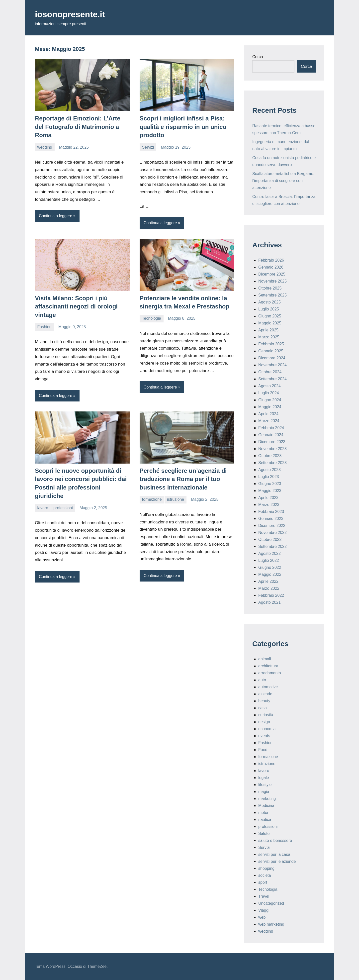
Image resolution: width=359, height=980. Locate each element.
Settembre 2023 (272, 463)
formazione (152, 500)
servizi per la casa (274, 854)
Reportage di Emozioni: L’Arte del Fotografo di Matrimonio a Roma (78, 127)
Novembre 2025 (272, 281)
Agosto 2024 (269, 386)
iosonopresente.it (72, 14)
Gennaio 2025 (271, 351)
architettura (268, 666)
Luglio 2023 (269, 477)
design (264, 722)
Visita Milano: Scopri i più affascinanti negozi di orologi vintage (76, 306)
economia (267, 729)
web (262, 917)
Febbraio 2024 (271, 428)
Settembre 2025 (272, 295)
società (265, 875)
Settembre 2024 (272, 379)
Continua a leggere (56, 216)
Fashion (45, 327)
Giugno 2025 (270, 316)
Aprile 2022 (268, 581)
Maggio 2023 (270, 491)
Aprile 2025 (268, 330)
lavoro (43, 508)
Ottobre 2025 (270, 288)
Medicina (266, 806)
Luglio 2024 (269, 393)
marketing (267, 799)
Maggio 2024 (270, 407)
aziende (265, 694)
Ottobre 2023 (270, 456)
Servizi (148, 147)
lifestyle (265, 785)
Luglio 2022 (269, 560)
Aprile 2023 (268, 498)
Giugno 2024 (270, 400)
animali (265, 659)
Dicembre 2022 (272, 526)
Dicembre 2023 (272, 442)
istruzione (176, 500)
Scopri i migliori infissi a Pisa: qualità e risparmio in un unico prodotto (183, 127)
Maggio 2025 (270, 323)
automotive (268, 687)
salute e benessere (275, 840)
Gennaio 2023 (271, 519)
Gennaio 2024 (271, 435)
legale (264, 778)
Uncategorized (271, 903)
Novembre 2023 (272, 449)
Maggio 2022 (270, 574)
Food (263, 750)
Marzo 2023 (269, 505)
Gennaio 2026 (271, 267)
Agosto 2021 (269, 602)
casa (263, 708)
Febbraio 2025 (271, 344)
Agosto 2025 (269, 302)
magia (264, 792)
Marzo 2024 (269, 421)
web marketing (271, 924)
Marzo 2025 (269, 337)
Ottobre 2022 (270, 539)
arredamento (270, 673)
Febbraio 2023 (271, 512)
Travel (264, 896)
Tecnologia (152, 319)
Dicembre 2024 (272, 358)
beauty (264, 701)
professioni (63, 508)
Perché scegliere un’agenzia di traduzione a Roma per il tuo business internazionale (183, 479)
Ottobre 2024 (270, 372)
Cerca (258, 57)
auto (262, 680)
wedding (45, 147)
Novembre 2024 (272, 365)
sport (263, 882)
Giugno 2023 (270, 484)
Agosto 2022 (269, 553)
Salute (264, 833)
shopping (266, 868)
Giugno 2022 (270, 567)
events (264, 736)
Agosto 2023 (269, 470)
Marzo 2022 (269, 588)
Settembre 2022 (272, 546)
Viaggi (264, 910)
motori (264, 813)
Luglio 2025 (269, 309)
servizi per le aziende (277, 861)
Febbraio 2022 (271, 595)
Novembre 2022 (272, 533)
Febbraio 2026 (271, 260)
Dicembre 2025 (272, 274)
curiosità (266, 715)
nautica (265, 820)
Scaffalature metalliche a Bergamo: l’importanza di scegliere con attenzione (283, 181)
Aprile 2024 (268, 414)
